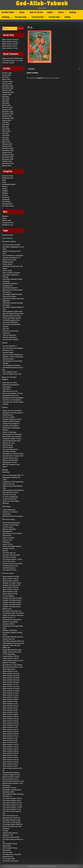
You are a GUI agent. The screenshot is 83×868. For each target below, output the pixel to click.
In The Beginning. (9, 654)
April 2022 (6, 129)
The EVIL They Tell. (10, 495)
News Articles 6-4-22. (10, 740)
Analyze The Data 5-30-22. (12, 600)
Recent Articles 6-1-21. (11, 779)
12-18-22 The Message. (11, 525)
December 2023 (8, 86)
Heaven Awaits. (8, 352)
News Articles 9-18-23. (11, 762)
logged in (40, 78)
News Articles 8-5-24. (10, 46)
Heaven (5, 187)
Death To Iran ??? (9, 617)
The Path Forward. (9, 452)
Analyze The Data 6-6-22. (12, 607)
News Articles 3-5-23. (10, 594)
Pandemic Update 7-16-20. (12, 439)
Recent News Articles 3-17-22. (13, 781)
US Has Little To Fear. (10, 458)
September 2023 (8, 92)
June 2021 (6, 135)
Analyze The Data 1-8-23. (12, 585)
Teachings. (73, 12)
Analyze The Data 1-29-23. (12, 583)
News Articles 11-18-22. (11, 691)
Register (5, 216)
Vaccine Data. (8, 852)
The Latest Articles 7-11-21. (12, 805)
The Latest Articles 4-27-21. (12, 803)
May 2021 (6, 138)
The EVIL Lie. (7, 796)
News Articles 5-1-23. (10, 712)
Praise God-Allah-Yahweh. (12, 546)
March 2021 (6, 142)
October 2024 (7, 73)
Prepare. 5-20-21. (9, 549)
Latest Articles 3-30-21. (11, 658)
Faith (4, 180)
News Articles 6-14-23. (11, 723)
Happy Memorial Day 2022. (12, 650)
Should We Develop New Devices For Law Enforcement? (12, 443)
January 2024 (7, 84)
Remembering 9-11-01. (11, 396)
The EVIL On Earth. (10, 557)
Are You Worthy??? (10, 346)
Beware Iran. (7, 609)
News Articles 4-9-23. (10, 710)
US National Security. (10, 566)
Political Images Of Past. (12, 775)
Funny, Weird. (8, 264)
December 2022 (8, 112)
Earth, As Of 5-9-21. (10, 260)
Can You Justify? (9, 417)
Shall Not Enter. (8, 359)
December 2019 (8, 157)
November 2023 (8, 88)
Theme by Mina (51, 866)
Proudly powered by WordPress (37, 866)
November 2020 (8, 150)
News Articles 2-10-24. (11, 697)
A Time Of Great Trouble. (12, 245)
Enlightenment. (8, 262)
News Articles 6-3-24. (10, 738)
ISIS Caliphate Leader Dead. (13, 312)
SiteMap (67, 17)
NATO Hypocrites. (9, 669)
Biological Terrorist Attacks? (13, 413)
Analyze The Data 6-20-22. (12, 605)
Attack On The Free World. (12, 411)
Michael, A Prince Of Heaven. (13, 357)
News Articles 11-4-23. (11, 693)
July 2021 (6, 133)
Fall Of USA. (7, 536)
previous (31, 69)
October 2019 (7, 161)
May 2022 (6, 127)
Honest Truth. (8, 540)
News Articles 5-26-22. (11, 714)
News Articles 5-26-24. (11, 717)
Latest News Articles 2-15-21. (13, 661)
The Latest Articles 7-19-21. (12, 807)
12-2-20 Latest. (8, 527)
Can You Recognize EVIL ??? (13, 475)
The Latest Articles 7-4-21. (12, 809)
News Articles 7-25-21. (11, 749)
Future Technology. (10, 432)
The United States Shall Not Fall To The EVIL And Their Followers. (13, 826)
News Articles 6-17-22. (11, 725)
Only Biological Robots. (11, 773)
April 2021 (6, 140)
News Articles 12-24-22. (11, 577)
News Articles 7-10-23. (11, 745)
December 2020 (8, 148)
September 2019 (8, 163)
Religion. (50, 12)
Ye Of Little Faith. (9, 859)
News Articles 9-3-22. (10, 766)
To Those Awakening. (10, 497)
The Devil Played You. (10, 449)
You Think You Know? (11, 861)
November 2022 (8, 114)
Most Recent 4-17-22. (10, 391)
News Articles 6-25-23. (11, 734)
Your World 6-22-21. (10, 570)
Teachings (6, 197)
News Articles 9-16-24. (10, 42)
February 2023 (7, 107)
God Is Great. (7, 271)
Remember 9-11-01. (10, 788)
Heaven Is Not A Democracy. (13, 355)
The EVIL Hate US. (9, 553)
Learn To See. (8, 544)
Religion (5, 191)
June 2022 (6, 125)
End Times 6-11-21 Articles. (12, 533)
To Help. (6, 831)
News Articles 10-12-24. (11, 40)
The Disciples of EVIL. (11, 492)
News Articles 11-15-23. (11, 689)
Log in (4, 218)
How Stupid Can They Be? (12, 434)
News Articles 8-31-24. (10, 44)
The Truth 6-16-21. (9, 561)
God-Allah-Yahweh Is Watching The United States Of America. (13, 290)
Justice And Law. (9, 484)
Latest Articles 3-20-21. (11, 656)
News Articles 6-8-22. (10, 742)
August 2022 (7, 120)
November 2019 (8, 159)
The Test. (6, 329)
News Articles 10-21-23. (11, 682)
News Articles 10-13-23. (11, 676)
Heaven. (22, 12)
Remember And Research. (12, 790)
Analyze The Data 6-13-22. (12, 602)
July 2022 (6, 122)
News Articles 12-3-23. (11, 695)
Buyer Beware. (8, 415)
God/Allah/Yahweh (9, 184)
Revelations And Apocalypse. (13, 398)
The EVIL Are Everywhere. (12, 400)
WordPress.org (8, 225)
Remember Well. (9, 792)
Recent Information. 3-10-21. (13, 393)
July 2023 (6, 97)
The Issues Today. (21, 17)
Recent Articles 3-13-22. (11, 777)
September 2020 (8, 155)
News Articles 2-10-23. (11, 579)
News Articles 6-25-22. (11, 732)
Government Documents (12, 523)
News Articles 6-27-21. (11, 736)
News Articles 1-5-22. (10, 592)
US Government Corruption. (13, 564)
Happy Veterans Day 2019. (12, 652)
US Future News (54, 17)
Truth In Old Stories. (10, 499)
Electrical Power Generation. (13, 516)
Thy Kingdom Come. (10, 372)
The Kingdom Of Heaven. (12, 365)
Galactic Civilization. (10, 630)
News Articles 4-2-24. (10, 704)
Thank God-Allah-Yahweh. (12, 318)
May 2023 (6, 101)
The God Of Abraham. (10, 322)
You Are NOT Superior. (11, 340)
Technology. (6, 17)
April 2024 (6, 77)
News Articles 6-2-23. (10, 727)
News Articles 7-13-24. (10, 48)
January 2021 (7, 146)
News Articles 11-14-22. (11, 686)
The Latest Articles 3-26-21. (12, 798)
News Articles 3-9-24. (10, 701)
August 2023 (7, 94)
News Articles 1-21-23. (11, 587)
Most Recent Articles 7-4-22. (13, 667)
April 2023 (6, 103)
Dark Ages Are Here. (10, 383)
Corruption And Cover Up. (12, 611)
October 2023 (7, 90)
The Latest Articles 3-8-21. (12, 801)
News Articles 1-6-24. (10, 671)
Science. (61, 12)
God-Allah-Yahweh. (8, 12)
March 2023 (6, 105)
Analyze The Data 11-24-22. (12, 598)
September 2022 (8, 118)
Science (5, 195)
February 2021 (7, 144)
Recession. (7, 785)
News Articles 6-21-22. (11, 729)
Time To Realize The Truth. (12, 374)
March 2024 (6, 79)
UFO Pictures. (8, 238)
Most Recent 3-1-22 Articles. (13, 665)
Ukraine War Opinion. (10, 833)
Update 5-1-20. (8, 835)
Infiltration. (7, 542)
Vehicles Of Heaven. (10, 337)
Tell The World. (8, 447)
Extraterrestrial (8, 176)
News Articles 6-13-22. (11, 721)
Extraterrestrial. (38, 17)
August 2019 (7, 166)
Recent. (5, 551)
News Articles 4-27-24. (11, 706)
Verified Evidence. (9, 568)
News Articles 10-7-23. (11, 684)
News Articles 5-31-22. (11, 719)
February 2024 (7, 82)
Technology (6, 202)
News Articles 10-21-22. (11, 680)
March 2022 (6, 131)
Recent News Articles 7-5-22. (13, 783)
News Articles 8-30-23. (11, 751)
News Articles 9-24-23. (11, 764)
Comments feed (8, 223)
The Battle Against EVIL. (11, 320)
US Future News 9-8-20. (11, 837)
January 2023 (7, 110)
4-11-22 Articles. (8, 596)
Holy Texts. (7, 389)
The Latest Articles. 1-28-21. (13, 559)
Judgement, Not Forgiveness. (13, 482)
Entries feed (6, 221)
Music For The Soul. (36, 12)
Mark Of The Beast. (10, 663)
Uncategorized (7, 204)
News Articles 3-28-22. (11, 699)
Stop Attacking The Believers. (13, 490)
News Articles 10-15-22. (11, 678)
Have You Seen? (9, 538)
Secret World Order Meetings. (13, 794)
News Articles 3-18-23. (11, 589)
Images (5, 189)
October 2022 (7, 116)
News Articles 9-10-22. (11, 757)
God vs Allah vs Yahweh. (12, 273)
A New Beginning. (9, 510)
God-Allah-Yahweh (42, 4)
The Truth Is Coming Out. (12, 822)
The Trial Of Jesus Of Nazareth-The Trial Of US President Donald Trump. (12, 818)
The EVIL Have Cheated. (11, 555)
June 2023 (6, 99)
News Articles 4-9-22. (10, 708)
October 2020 (7, 153)
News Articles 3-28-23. (11, 581)
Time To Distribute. (10, 335)
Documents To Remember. (12, 620)
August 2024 (7, 75)
